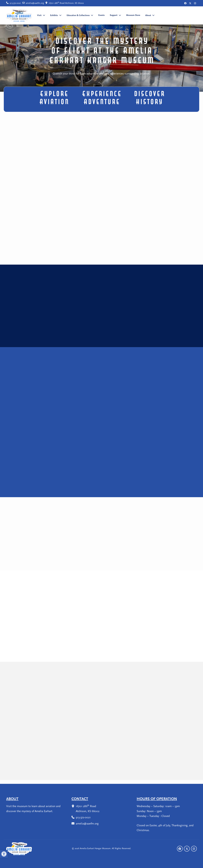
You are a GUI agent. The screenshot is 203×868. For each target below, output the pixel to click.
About (148, 15)
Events (101, 15)
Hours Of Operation (157, 799)
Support (114, 15)
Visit (39, 15)
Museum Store (133, 15)
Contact (80, 799)
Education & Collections (78, 15)
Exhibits (54, 15)
